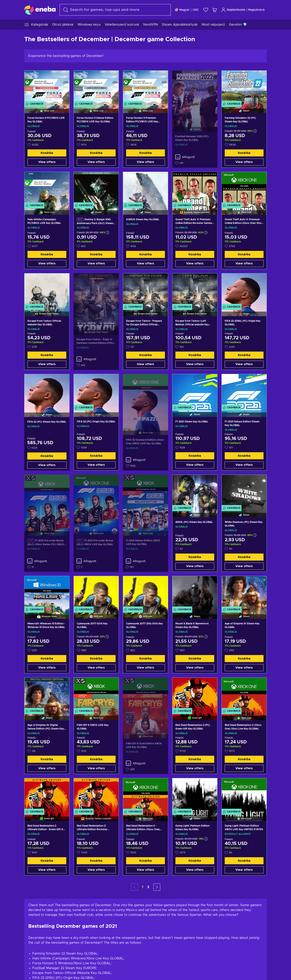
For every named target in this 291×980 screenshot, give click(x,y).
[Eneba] (40, 10)
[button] (157, 887)
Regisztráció (256, 10)
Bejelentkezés (233, 10)
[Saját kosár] (215, 10)
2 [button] (148, 887)
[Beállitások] (187, 10)
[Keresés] (115, 10)
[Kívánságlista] (206, 10)
